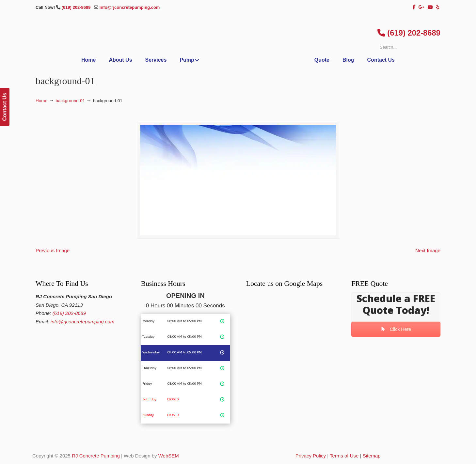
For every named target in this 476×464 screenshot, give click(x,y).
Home (41, 101)
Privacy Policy (311, 456)
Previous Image (53, 250)
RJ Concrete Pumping (96, 456)
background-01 (70, 101)
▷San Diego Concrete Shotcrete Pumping (238, 50)
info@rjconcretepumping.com (130, 7)
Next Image (428, 250)
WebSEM (169, 456)
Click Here (396, 329)
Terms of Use (344, 456)
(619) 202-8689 (77, 7)
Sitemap (372, 456)
